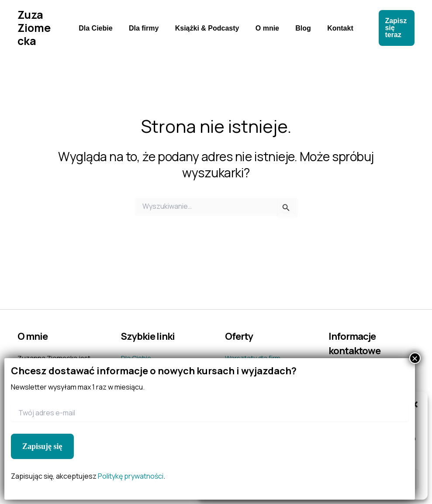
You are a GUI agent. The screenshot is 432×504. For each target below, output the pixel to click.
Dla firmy (147, 28)
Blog (300, 28)
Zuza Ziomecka (37, 28)
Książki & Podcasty (208, 28)
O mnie (266, 28)
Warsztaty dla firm (253, 358)
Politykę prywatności (131, 476)
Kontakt (335, 28)
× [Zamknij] (415, 358)
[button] (393, 28)
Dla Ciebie (102, 28)
